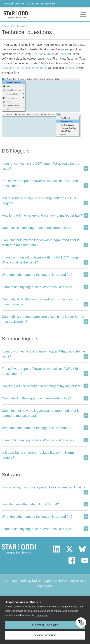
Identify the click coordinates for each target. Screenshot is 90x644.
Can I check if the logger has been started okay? (36, 228)
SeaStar (38, 54)
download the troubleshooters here (24, 68)
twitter (69, 549)
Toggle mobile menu (83, 15)
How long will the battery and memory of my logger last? (42, 215)
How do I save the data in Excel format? (30, 504)
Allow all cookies (45, 625)
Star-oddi (16, 15)
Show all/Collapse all (15, 26)
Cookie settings (45, 635)
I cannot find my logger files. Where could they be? (38, 287)
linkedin (57, 549)
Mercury (49, 54)
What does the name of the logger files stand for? (37, 275)
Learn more (41, 615)
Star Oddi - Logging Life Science (19, 549)
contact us (71, 68)
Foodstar (64, 54)
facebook (72, 560)
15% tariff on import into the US (31, 4)
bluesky (82, 549)
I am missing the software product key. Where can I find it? (44, 487)
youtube (85, 560)
